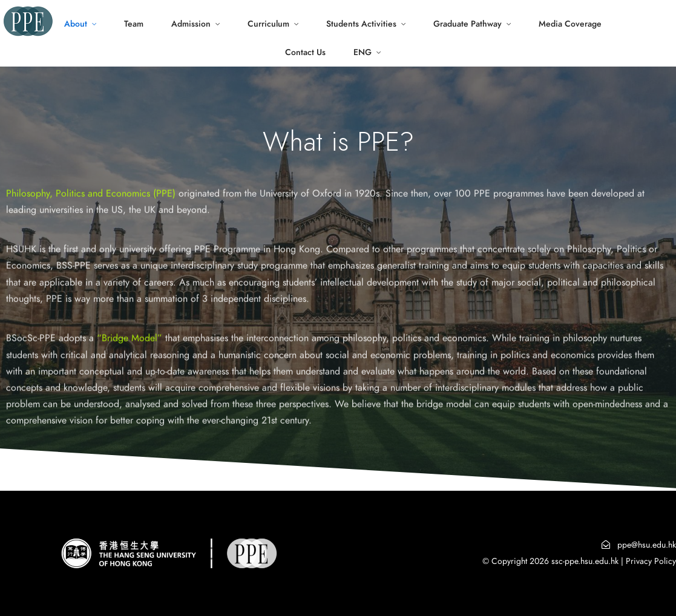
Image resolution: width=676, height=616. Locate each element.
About (76, 24)
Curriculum (268, 24)
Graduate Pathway (468, 24)
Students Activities (361, 24)
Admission (191, 24)
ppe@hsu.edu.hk (647, 545)
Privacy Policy (651, 561)
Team (134, 24)
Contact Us (305, 52)
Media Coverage (570, 24)
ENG (363, 52)
